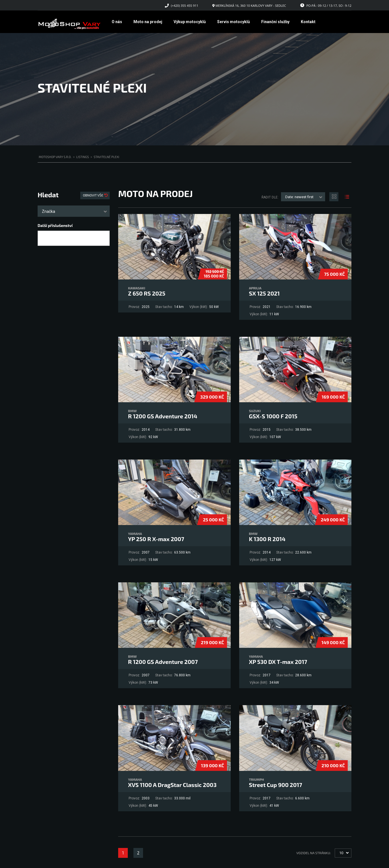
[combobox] (74, 211)
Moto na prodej (148, 22)
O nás (117, 22)
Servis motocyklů (234, 22)
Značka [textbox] (48, 211)
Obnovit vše (93, 195)
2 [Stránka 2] (138, 853)
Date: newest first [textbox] (299, 197)
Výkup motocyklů (190, 22)
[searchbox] (44, 239)
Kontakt (308, 22)
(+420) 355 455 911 (185, 6)
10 (341, 853)
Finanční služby (275, 22)
